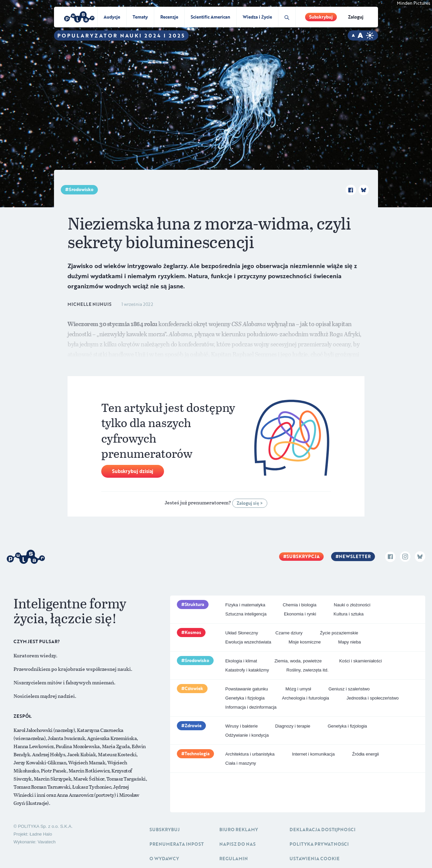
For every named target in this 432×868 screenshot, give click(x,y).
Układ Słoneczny (242, 633)
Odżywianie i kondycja (247, 735)
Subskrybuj (321, 17)
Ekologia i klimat (241, 661)
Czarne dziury (289, 633)
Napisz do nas (237, 844)
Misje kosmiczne (305, 642)
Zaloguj (356, 17)
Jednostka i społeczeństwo (373, 698)
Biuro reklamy (239, 830)
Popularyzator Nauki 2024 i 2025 (121, 35)
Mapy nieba (349, 642)
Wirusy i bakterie (242, 726)
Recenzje (169, 17)
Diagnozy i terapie (293, 726)
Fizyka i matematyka (245, 605)
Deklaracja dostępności (322, 830)
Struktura (194, 604)
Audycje (112, 17)
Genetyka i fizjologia (245, 698)
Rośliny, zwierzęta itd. (308, 670)
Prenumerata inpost (177, 844)
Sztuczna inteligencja (246, 614)
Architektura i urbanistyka (250, 754)
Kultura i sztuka (348, 614)
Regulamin (234, 859)
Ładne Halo (41, 834)
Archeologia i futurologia (306, 698)
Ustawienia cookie (315, 859)
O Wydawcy (164, 859)
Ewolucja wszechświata (248, 642)
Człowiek (194, 688)
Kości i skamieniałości (360, 661)
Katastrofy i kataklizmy (247, 670)
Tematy (140, 17)
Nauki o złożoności (352, 605)
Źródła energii (366, 754)
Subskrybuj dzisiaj (133, 471)
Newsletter (355, 556)
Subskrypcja (303, 556)
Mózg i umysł (298, 689)
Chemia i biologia (300, 605)
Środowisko (81, 189)
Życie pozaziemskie (339, 633)
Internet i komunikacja (313, 754)
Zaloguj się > (250, 503)
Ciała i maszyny (241, 763)
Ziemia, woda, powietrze (298, 661)
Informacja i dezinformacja (251, 707)
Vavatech (46, 842)
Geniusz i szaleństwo (349, 689)
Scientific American (210, 17)
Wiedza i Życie (257, 17)
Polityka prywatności (319, 844)
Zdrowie (193, 726)
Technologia (197, 754)
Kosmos (193, 632)
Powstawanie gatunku (247, 689)
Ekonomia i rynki (300, 614)
